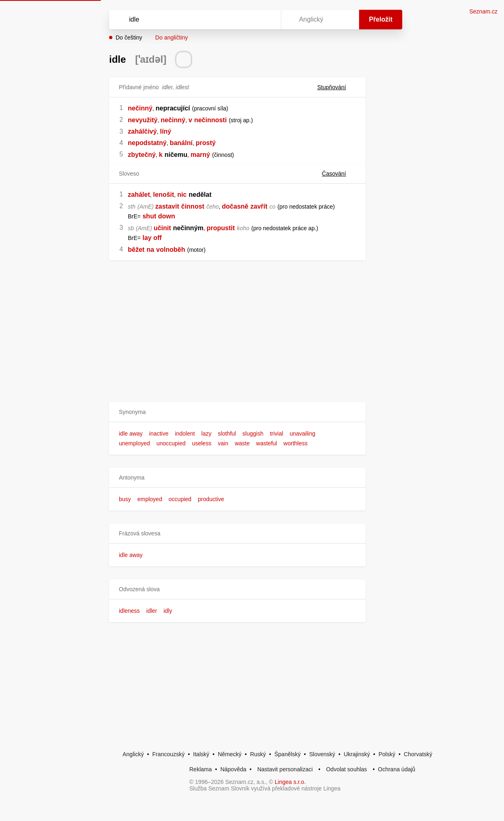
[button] (237, 412)
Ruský (258, 754)
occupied (180, 499)
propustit (221, 228)
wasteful (266, 443)
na (150, 250)
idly (168, 611)
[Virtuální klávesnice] (267, 20)
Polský (387, 754)
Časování (339, 174)
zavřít (259, 206)
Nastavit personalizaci (285, 769)
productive (211, 499)
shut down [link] (159, 216)
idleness (129, 611)
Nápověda (233, 769)
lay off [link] (152, 238)
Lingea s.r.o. (290, 782)
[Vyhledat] (184, 20)
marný (200, 155)
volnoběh (171, 250)
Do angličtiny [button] (171, 37)
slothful (227, 434)
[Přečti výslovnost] (184, 59)
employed (150, 499)
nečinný (140, 108)
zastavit (167, 206)
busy (125, 499)
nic (182, 195)
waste (242, 443)
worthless (295, 443)
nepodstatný (147, 143)
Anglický (133, 754)
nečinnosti (210, 120)
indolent (185, 434)
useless (202, 443)
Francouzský (168, 754)
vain (223, 443)
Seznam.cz (483, 11)
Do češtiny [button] (129, 37)
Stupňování (336, 87)
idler (151, 611)
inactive (159, 434)
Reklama (201, 769)
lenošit (164, 195)
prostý (206, 143)
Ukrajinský (357, 754)
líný (166, 131)
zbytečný (142, 155)
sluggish (253, 434)
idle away (131, 434)
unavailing (302, 434)
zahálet (139, 195)
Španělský (288, 754)
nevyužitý (143, 120)
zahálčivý (142, 131)
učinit (162, 228)
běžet (136, 250)
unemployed (134, 443)
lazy (207, 434)
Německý (230, 754)
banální (181, 143)
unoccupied (171, 443)
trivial (277, 434)
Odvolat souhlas (346, 769)
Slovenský (322, 754)
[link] (142, 216)
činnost (193, 206)
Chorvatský (418, 754)
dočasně (235, 206)
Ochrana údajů (397, 769)
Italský (201, 754)
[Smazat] (249, 20)
